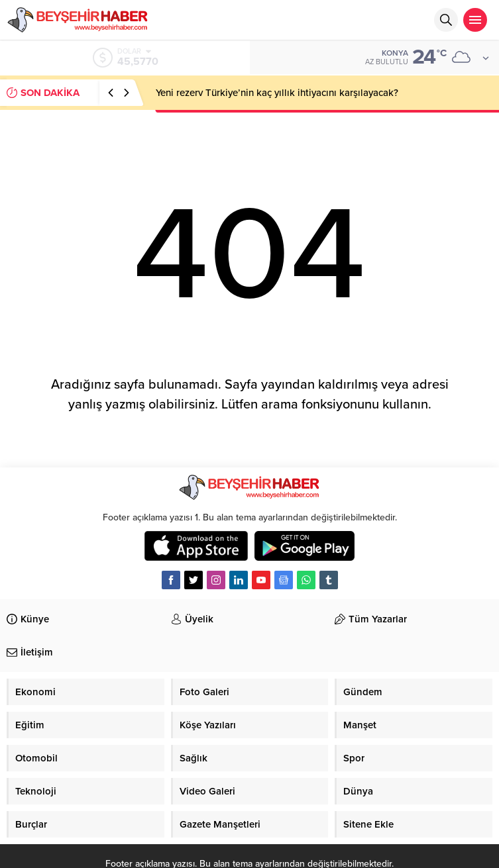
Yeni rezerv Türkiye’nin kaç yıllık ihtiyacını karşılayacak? (277, 93)
